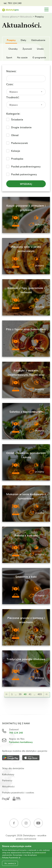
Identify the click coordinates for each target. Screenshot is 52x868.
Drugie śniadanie (21, 127)
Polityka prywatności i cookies (18, 792)
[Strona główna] (10, 10)
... (16, 694)
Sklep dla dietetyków (13, 768)
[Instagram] (26, 823)
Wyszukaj (26, 184)
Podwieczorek (19, 143)
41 (30, 694)
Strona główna (10, 16)
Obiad (15, 135)
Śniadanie (17, 119)
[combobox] (26, 92)
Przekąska (17, 159)
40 (25, 694)
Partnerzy (7, 780)
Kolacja (16, 151)
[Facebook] (14, 823)
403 (40, 694)
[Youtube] (38, 823)
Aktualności (26, 16)
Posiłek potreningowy (24, 174)
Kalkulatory (8, 774)
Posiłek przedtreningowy (26, 166)
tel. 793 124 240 (13, 3)
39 (20, 694)
